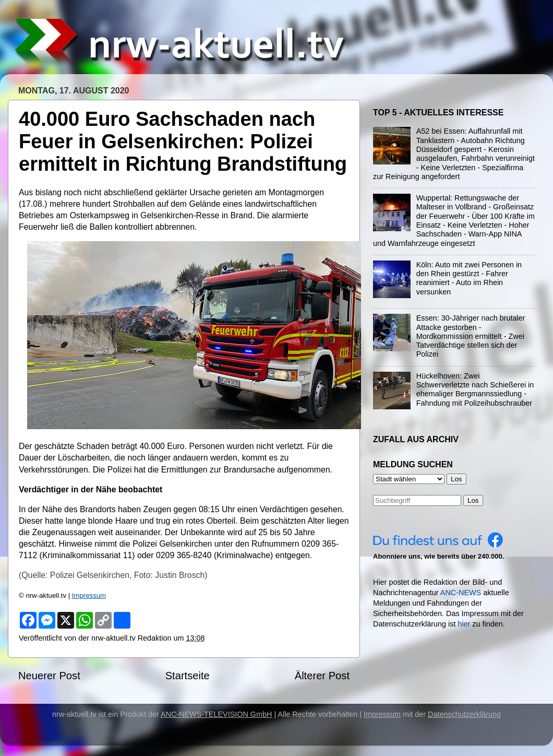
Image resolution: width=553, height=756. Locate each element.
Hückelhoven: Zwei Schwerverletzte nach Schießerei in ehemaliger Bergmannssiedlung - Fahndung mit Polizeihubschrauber (475, 389)
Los (473, 500)
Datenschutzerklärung (464, 714)
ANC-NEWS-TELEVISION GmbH (217, 714)
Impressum (89, 595)
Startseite (188, 676)
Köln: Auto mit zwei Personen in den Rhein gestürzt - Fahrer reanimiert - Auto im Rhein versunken (469, 278)
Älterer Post (322, 676)
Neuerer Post (49, 676)
